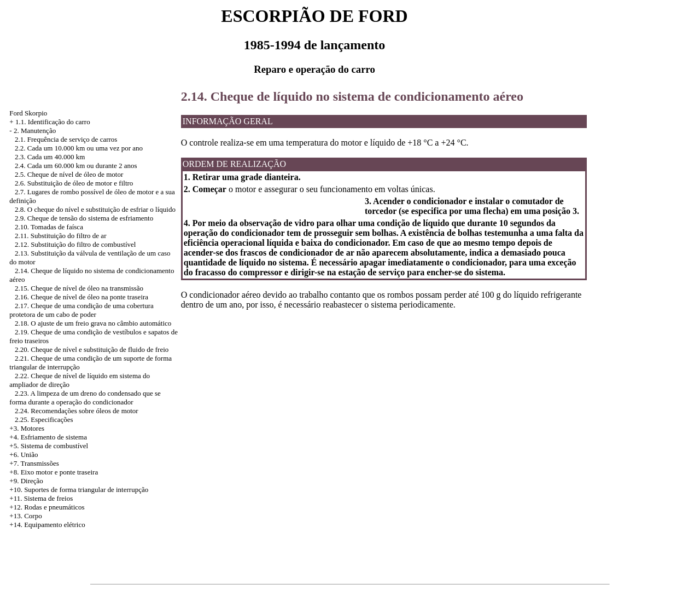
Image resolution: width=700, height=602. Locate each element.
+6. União (24, 455)
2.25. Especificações (44, 419)
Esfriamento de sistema (54, 437)
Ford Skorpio (28, 113)
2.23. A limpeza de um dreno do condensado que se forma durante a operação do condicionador (85, 398)
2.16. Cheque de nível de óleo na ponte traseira (81, 297)
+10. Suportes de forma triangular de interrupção (79, 490)
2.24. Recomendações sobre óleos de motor (77, 411)
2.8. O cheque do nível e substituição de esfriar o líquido (95, 209)
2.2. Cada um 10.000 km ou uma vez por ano (79, 148)
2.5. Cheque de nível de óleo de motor (69, 174)
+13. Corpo (25, 516)
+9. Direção (26, 481)
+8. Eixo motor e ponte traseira (54, 472)
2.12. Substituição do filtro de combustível (75, 244)
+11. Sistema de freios (41, 498)
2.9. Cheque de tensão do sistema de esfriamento (84, 218)
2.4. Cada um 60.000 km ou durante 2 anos (76, 166)
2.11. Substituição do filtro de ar (60, 236)
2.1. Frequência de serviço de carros (66, 139)
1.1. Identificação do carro (53, 122)
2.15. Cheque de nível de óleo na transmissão (79, 288)
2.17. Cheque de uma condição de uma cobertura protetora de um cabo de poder (81, 310)
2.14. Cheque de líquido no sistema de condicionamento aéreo (352, 96)
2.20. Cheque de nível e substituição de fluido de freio (92, 349)
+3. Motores (27, 428)
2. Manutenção (35, 131)
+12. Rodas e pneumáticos (47, 507)
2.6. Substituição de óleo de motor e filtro (74, 183)
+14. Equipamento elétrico (47, 525)
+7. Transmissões (34, 463)
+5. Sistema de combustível (49, 446)
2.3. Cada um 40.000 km (50, 157)
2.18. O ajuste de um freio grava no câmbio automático (93, 323)
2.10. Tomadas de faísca (49, 227)
